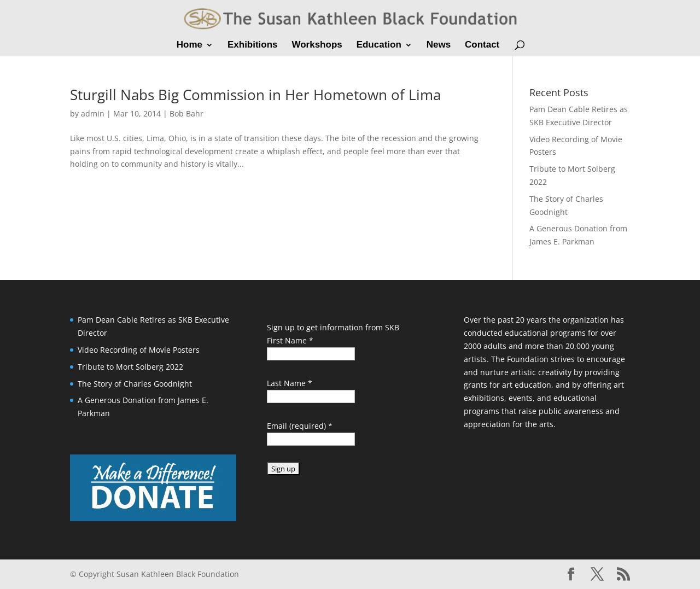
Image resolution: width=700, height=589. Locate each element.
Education (379, 45)
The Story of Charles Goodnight (135, 384)
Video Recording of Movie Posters (139, 350)
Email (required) (300, 426)
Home (189, 45)
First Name (290, 340)
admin (93, 113)
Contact (482, 45)
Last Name (290, 383)
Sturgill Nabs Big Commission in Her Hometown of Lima (255, 95)
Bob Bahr (186, 113)
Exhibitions (253, 45)
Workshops (317, 45)
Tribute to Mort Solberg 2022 (130, 367)
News (439, 45)
